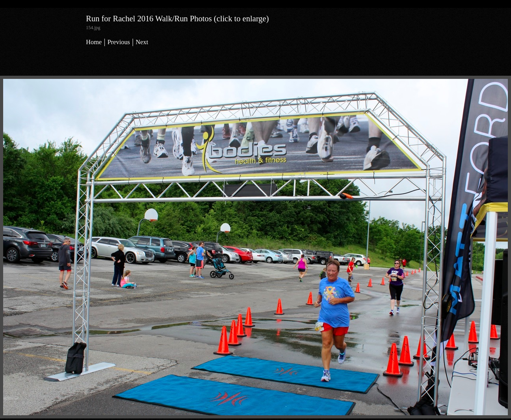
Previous (118, 42)
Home (94, 42)
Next (142, 42)
